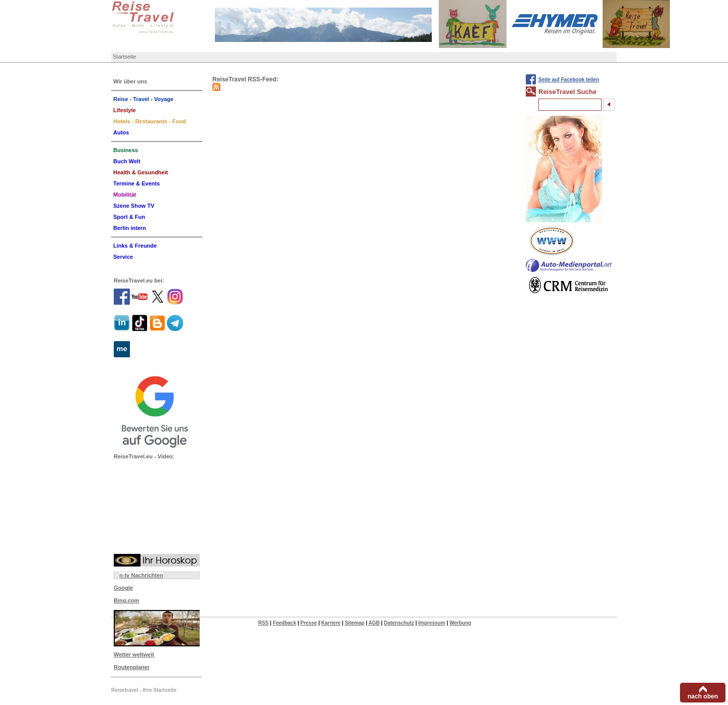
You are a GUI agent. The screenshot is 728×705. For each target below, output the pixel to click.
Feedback (285, 623)
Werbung (460, 623)
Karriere (331, 623)
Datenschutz (399, 623)
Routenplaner (132, 667)
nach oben (703, 696)
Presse (309, 623)
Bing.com (126, 600)
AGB (374, 623)
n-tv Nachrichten (141, 575)
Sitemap (355, 623)
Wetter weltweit (134, 654)
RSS (264, 623)
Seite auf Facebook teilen (569, 80)
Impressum (431, 623)
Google (123, 588)
